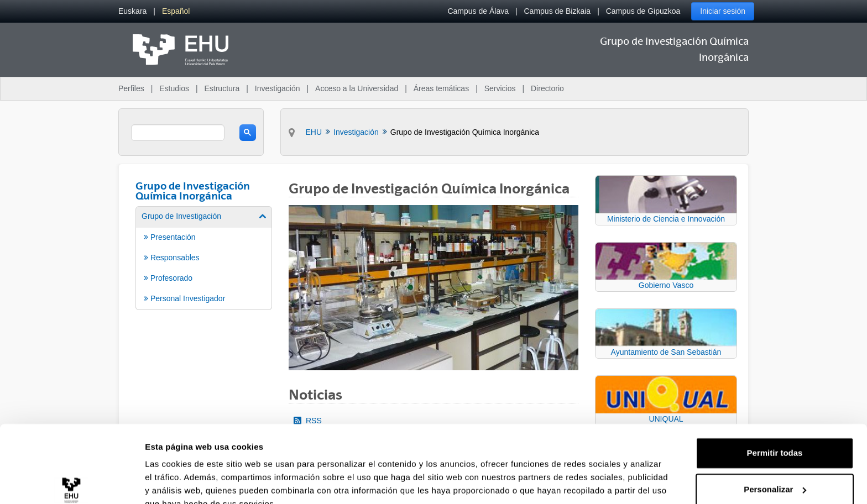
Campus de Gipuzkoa (643, 11)
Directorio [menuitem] (547, 88)
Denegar (775, 473)
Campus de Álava (478, 11)
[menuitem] (132, 11)
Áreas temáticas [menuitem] (441, 88)
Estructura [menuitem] (222, 88)
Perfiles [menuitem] (131, 88)
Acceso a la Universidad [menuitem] (357, 88)
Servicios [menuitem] (500, 88)
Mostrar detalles (177, 482)
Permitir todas (775, 401)
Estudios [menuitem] (174, 88)
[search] (178, 133)
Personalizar (775, 437)
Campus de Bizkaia (558, 11)
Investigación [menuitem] (278, 88)
